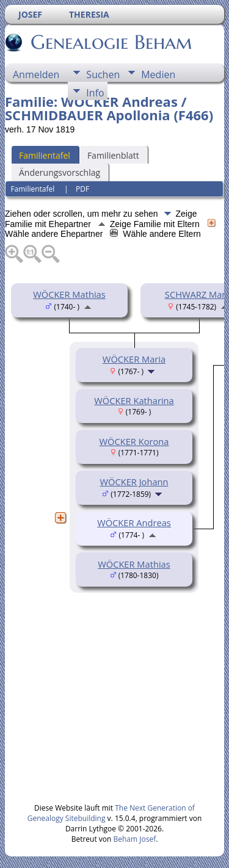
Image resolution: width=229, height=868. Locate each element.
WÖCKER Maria (134, 359)
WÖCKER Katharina (134, 400)
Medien (158, 74)
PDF (82, 189)
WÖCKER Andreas (134, 523)
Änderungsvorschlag (60, 172)
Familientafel (45, 155)
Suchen (103, 74)
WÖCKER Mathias (69, 294)
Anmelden (36, 74)
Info (95, 93)
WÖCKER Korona (134, 441)
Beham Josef (135, 839)
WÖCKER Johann (134, 482)
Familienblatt (113, 155)
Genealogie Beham (111, 42)
